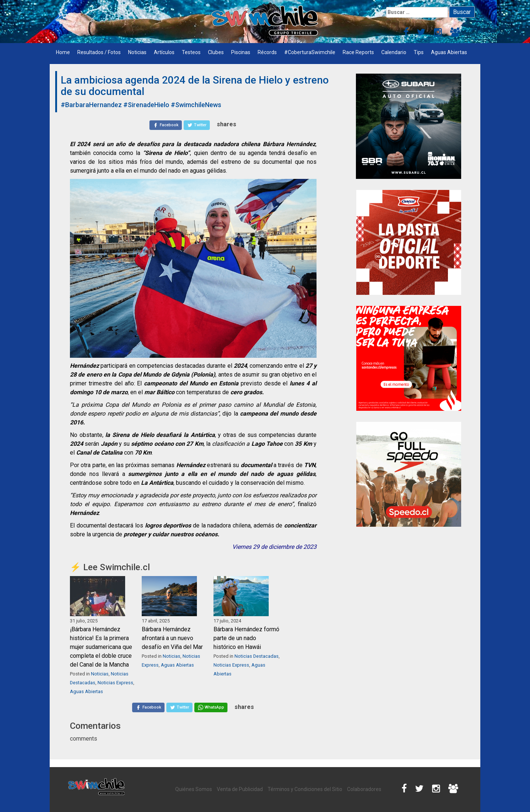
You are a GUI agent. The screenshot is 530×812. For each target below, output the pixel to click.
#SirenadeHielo (146, 105)
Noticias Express (115, 683)
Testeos (191, 52)
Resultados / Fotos (99, 52)
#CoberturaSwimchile (310, 52)
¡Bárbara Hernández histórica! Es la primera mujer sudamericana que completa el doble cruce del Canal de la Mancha (101, 647)
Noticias (137, 52)
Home (63, 52)
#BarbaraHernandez (91, 105)
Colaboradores (364, 789)
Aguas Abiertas (449, 52)
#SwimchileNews (196, 105)
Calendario (394, 52)
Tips (419, 52)
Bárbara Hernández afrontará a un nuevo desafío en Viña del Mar (172, 638)
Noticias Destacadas (257, 656)
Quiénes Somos (194, 789)
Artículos (164, 52)
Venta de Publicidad (240, 789)
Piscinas (241, 52)
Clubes (216, 52)
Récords (267, 52)
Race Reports (358, 52)
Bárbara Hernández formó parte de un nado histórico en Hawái (246, 638)
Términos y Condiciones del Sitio (305, 789)
